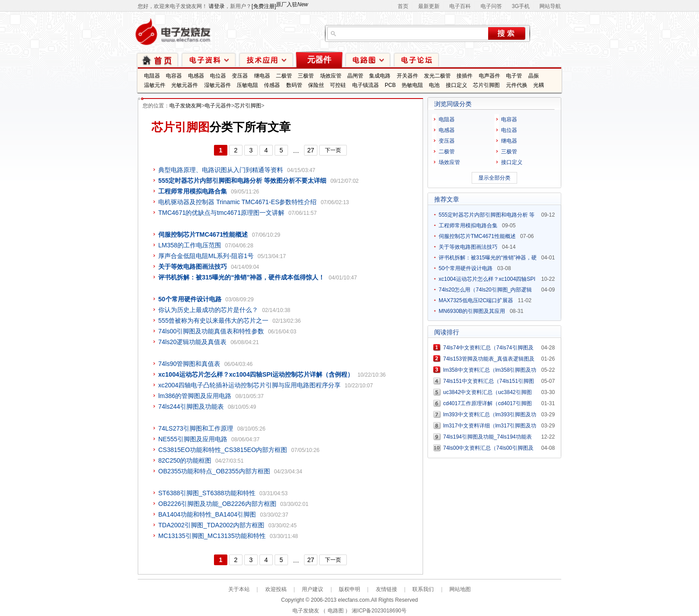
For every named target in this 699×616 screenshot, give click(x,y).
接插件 (465, 76)
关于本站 (239, 589)
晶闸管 (355, 76)
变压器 (240, 76)
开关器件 (407, 76)
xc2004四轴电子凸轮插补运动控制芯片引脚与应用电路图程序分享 (249, 385)
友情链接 (387, 589)
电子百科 (460, 6)
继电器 (262, 76)
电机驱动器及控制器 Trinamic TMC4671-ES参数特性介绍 (237, 202)
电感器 (196, 76)
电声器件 (489, 76)
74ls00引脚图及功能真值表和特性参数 (211, 331)
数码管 (294, 85)
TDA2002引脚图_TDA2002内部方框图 (211, 525)
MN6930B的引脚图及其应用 (472, 311)
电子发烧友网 (185, 106)
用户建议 (312, 589)
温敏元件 (155, 85)
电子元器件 (218, 106)
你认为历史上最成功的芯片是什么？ (208, 310)
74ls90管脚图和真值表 (189, 364)
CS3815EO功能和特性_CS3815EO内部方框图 (223, 450)
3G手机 (521, 6)
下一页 (333, 150)
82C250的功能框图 (185, 460)
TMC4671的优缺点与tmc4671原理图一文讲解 (221, 213)
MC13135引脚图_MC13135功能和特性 (212, 536)
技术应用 (266, 60)
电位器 (218, 76)
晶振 (534, 76)
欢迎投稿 (276, 589)
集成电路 (380, 76)
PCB (390, 85)
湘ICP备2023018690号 (379, 611)
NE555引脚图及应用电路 (193, 439)
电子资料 (209, 60)
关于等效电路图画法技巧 (468, 247)
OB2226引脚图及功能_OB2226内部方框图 (217, 504)
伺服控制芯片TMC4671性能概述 (477, 236)
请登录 (217, 6)
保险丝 (316, 85)
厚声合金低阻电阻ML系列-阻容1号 (206, 256)
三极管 (306, 76)
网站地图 (460, 589)
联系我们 (423, 589)
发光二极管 (437, 76)
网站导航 (550, 6)
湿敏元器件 (218, 85)
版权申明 (349, 589)
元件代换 (517, 85)
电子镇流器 (366, 85)
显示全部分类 (494, 178)
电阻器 (152, 76)
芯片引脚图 (486, 85)
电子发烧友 (306, 611)
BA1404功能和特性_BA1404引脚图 (207, 514)
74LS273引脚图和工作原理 (196, 428)
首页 (403, 6)
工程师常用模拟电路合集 (468, 226)
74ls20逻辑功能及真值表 (192, 342)
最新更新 (429, 6)
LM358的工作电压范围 (190, 245)
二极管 (284, 76)
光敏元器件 (185, 85)
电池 (434, 85)
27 (311, 150)
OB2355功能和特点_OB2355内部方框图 (214, 471)
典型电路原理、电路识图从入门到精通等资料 (221, 170)
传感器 (272, 85)
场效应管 (331, 76)
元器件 (319, 60)
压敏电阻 (247, 85)
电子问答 (491, 6)
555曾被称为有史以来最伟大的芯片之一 (213, 320)
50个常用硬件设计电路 (466, 268)
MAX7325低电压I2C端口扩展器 (476, 300)
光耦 (539, 85)
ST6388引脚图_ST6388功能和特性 (207, 493)
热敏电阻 (412, 85)
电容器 (174, 76)
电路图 (368, 60)
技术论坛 (416, 60)
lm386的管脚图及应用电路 (195, 396)
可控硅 (338, 85)
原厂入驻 (292, 4)
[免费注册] (264, 6)
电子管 (514, 76)
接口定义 (456, 85)
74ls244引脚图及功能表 (191, 407)
